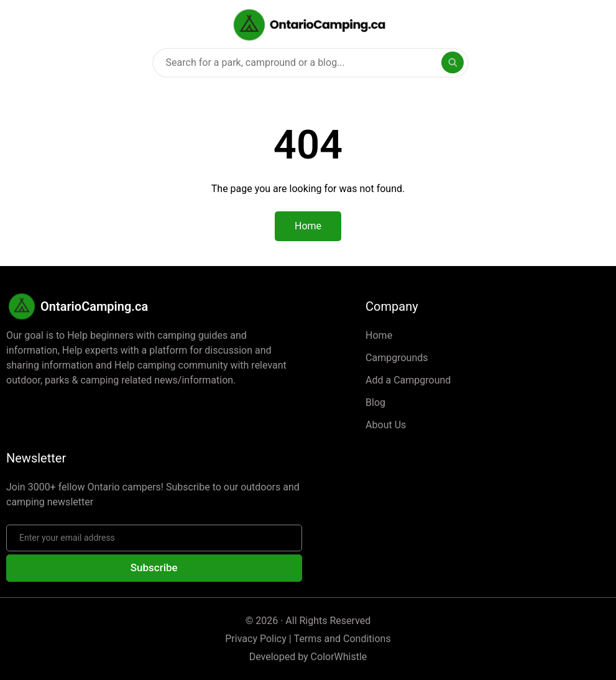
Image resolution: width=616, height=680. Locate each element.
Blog (375, 402)
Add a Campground (408, 380)
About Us (386, 425)
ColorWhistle (339, 657)
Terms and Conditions (342, 639)
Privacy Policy (256, 639)
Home (379, 335)
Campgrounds (397, 358)
